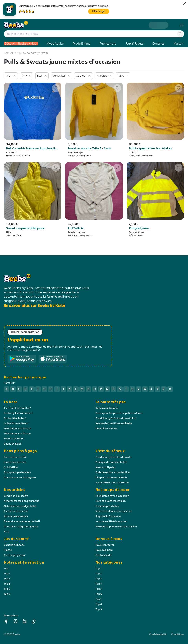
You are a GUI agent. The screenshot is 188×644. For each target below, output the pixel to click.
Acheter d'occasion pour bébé (22, 501)
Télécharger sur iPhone (17, 434)
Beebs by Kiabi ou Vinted (18, 413)
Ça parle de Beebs (14, 545)
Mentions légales (106, 468)
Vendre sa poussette (16, 496)
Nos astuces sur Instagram (20, 478)
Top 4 (7, 584)
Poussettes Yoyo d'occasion (112, 496)
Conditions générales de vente (114, 457)
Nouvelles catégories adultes (21, 527)
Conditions (178, 635)
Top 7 (99, 599)
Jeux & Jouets (134, 44)
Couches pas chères (107, 506)
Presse (8, 550)
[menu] (182, 25)
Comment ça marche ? (17, 408)
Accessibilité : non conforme (112, 483)
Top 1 (7, 569)
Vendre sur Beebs (14, 439)
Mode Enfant (81, 44)
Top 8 (99, 604)
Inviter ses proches (15, 462)
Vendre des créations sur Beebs (114, 424)
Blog (7, 532)
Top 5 (7, 589)
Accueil (9, 53)
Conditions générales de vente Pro (116, 418)
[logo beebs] (16, 25)
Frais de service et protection (113, 473)
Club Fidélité (11, 468)
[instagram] (16, 621)
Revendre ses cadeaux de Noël (22, 522)
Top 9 (99, 609)
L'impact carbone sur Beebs (112, 478)
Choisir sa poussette (16, 511)
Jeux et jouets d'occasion (111, 501)
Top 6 (7, 594)
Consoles (158, 44)
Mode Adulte (55, 44)
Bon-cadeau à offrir (15, 457)
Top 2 (7, 574)
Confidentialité (158, 635)
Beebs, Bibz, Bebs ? (15, 418)
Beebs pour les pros (107, 408)
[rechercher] (180, 34)
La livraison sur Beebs (16, 424)
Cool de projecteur (15, 555)
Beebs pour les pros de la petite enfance (119, 413)
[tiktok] (34, 621)
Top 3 (7, 579)
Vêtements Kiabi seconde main (114, 511)
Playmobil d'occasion (108, 517)
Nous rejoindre (104, 550)
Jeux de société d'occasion (112, 522)
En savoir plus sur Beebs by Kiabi (35, 306)
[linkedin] (25, 621)
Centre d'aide (104, 555)
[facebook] (6, 621)
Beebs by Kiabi (12, 444)
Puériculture (108, 44)
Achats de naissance (16, 517)
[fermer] (185, 3)
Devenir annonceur (107, 429)
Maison (178, 44)
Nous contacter (105, 545)
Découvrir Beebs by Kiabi (21, 44)
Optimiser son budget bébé (20, 506)
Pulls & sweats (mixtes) (33, 53)
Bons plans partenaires (17, 473)
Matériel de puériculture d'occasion (116, 527)
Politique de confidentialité (111, 462)
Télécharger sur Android (18, 429)
